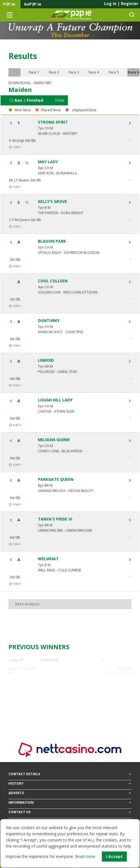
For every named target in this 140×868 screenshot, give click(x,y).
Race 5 (114, 72)
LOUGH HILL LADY (55, 400)
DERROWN (50, 660)
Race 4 (94, 72)
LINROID (46, 360)
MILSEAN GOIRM (54, 440)
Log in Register (121, 3)
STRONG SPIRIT (53, 122)
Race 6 (133, 72)
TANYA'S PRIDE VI (55, 519)
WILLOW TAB (52, 682)
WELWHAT (48, 559)
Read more (85, 856)
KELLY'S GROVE (52, 202)
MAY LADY (48, 162)
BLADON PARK (52, 241)
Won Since (23, 110)
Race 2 (54, 72)
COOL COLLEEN (53, 281)
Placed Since (51, 110)
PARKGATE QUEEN (56, 479)
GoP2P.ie (33, 4)
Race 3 (74, 72)
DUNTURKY (49, 321)
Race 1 (34, 72)
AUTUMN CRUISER (56, 704)
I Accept (114, 856)
